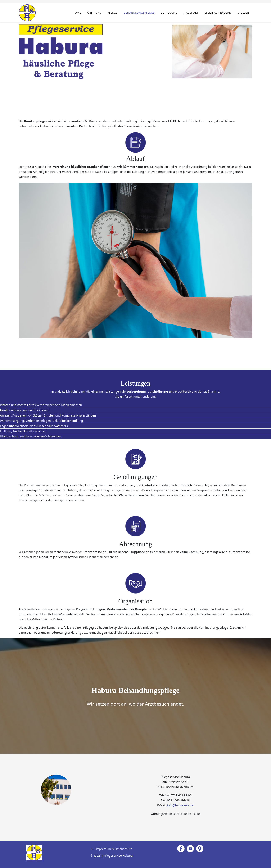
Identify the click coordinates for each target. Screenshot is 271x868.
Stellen (243, 13)
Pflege (113, 13)
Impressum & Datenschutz (113, 849)
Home (77, 13)
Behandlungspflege (139, 13)
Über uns (94, 13)
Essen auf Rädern (218, 13)
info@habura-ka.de (180, 805)
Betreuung (169, 13)
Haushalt (191, 13)
